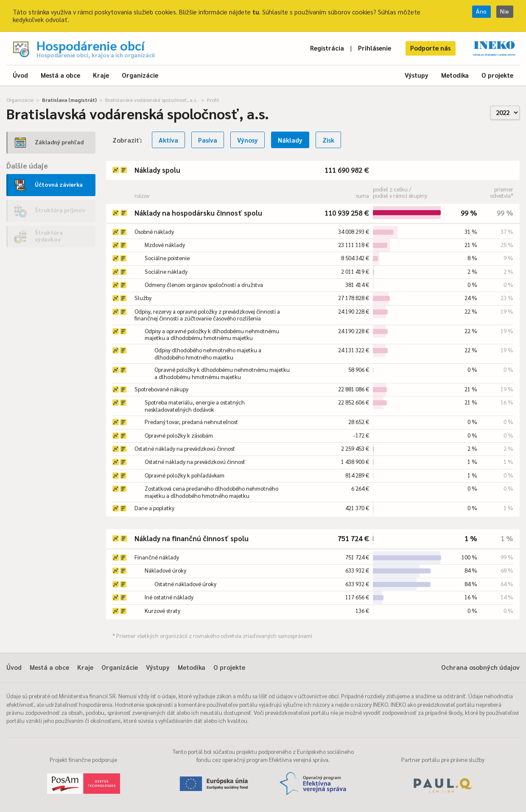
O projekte (497, 75)
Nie (505, 11)
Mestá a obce (60, 75)
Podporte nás (430, 48)
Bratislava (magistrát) (69, 100)
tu (256, 12)
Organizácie (140, 75)
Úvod (20, 75)
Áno (481, 11)
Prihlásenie (375, 48)
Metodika (455, 75)
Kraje (101, 75)
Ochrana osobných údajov (480, 667)
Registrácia (327, 48)
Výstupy (417, 75)
